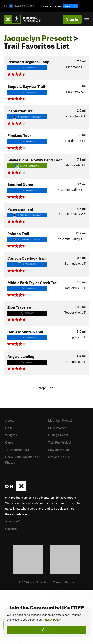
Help (9, 428)
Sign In (72, 19)
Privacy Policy (52, 620)
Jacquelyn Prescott (38, 37)
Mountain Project (60, 420)
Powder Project (59, 450)
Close (47, 630)
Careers (11, 529)
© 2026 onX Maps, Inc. (34, 582)
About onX (13, 521)
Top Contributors (17, 450)
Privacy (70, 582)
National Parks (59, 457)
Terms (57, 582)
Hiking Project (58, 435)
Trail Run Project (60, 442)
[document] (46, 623)
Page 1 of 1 (46, 388)
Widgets (11, 435)
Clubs (9, 442)
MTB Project (57, 428)
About (9, 420)
